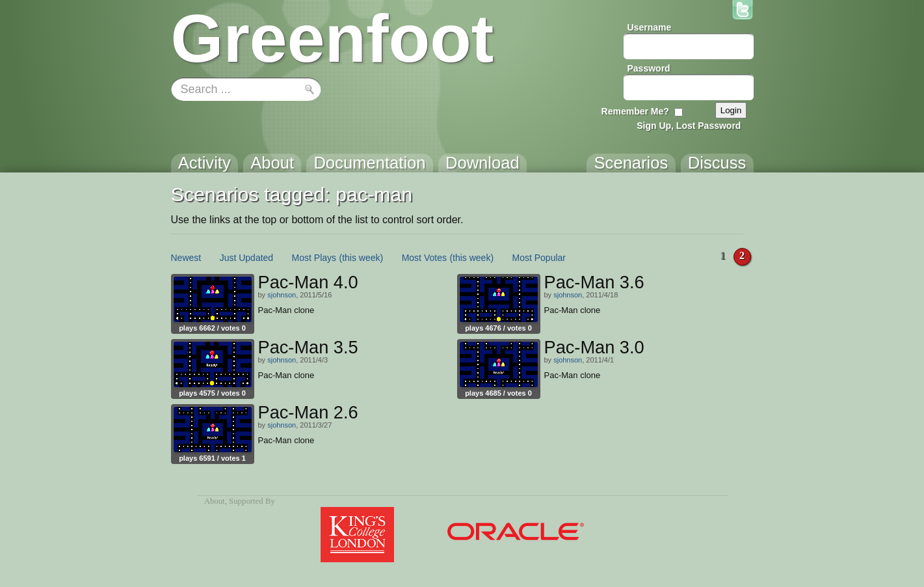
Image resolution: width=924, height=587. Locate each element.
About (215, 501)
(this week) (362, 258)
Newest (186, 258)
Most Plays (314, 258)
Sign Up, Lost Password (689, 126)
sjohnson (282, 295)
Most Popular (539, 258)
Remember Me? (635, 111)
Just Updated (247, 258)
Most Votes (424, 258)
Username (650, 27)
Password (649, 68)
